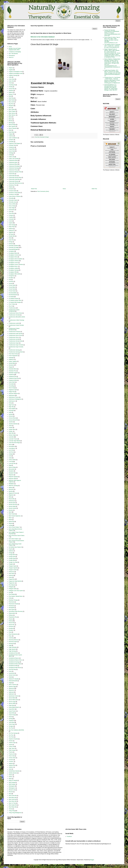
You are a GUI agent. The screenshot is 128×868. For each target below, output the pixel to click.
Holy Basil (11, 411)
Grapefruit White (13, 380)
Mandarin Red (12, 473)
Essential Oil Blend (13, 246)
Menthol (11, 491)
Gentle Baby (12, 363)
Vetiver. (11, 777)
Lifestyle (11, 454)
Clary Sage (12, 208)
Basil (10, 96)
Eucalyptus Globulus (14, 261)
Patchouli (11, 576)
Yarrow (11, 809)
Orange (11, 553)
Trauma (11, 752)
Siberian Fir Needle (14, 679)
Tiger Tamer (12, 748)
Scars (10, 671)
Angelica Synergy (13, 75)
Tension (11, 741)
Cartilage (11, 153)
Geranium (11, 365)
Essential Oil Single (44, 137)
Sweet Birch (12, 709)
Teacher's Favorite (13, 739)
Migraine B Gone (13, 493)
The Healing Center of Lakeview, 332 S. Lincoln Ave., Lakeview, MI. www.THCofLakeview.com (112, 46)
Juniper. (11, 431)
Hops (10, 412)
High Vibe (11, 407)
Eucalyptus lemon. (13, 266)
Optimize (11, 551)
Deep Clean (12, 227)
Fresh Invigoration (13, 356)
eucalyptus (11, 251)
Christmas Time (13, 185)
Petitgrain (11, 587)
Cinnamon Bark (13, 191)
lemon (10, 445)
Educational (12, 56)
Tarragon (11, 726)
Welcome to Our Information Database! (43, 37)
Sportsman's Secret (14, 696)
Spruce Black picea (14, 700)
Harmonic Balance (13, 393)
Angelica (11, 70)
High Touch (12, 405)
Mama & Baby (12, 467)
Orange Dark (12, 557)
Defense (11, 229)
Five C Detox (12, 304)
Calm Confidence (13, 138)
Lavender (11, 437)
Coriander (11, 219)
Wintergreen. (12, 788)
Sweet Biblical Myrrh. (14, 707)
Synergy (11, 719)
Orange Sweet (12, 558)
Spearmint (11, 688)
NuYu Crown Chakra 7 (14, 527)
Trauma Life (12, 754)
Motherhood (12, 501)
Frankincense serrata (14, 339)
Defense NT (12, 230)
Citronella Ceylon (13, 200)
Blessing (11, 123)
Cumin (10, 221)
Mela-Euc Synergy (13, 486)
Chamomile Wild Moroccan (15, 183)
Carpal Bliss (12, 149)
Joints (10, 426)
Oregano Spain (13, 566)
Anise (10, 77)
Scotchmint (12, 673)
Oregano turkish (13, 570)
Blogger (92, 860)
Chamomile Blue (13, 176)
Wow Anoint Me (13, 796)
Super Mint (12, 705)
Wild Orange (12, 782)
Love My (11, 462)
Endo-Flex (11, 240)
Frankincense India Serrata (15, 334)
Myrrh (10, 512)
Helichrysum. (12, 401)
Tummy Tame (12, 758)
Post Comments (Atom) (43, 191)
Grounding (11, 386)
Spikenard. (11, 694)
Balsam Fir (11, 94)
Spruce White (12, 703)
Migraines (11, 495)
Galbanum (11, 359)
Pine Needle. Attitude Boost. (16, 596)
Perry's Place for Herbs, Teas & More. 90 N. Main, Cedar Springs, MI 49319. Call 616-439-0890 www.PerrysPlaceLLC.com (112, 40)
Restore (11, 619)
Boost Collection (13, 128)
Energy (11, 242)
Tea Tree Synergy (13, 733)
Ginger (10, 367)
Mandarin (11, 471)
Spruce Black (12, 698)
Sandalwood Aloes (13, 653)
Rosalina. (11, 630)
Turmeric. (11, 762)
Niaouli (11, 523)
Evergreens (12, 276)
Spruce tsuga (12, 702)
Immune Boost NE (13, 420)
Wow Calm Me (12, 799)
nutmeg (11, 525)
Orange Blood (12, 555)
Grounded (11, 384)
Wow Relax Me (13, 807)
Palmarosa (11, 572)
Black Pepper (12, 111)
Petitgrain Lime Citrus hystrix (16, 591)
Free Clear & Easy (13, 354)
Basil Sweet (12, 100)
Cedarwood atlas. (13, 162)
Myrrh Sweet (12, 514)
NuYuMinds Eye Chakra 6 (15, 547)
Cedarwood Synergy (14, 168)
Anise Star (11, 81)
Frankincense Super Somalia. (16, 347)
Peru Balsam (12, 585)
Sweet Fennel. (12, 711)
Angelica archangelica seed (16, 73)
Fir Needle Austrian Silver (15, 300)
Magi (10, 465)
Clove (10, 212)
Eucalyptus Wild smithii (15, 274)
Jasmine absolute (13, 424)
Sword (10, 717)
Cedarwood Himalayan (14, 166)
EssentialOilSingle (13, 249)
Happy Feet (12, 392)
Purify (10, 598)
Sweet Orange (12, 715)
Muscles (11, 510)
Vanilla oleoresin (13, 773)
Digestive (11, 232)
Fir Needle (11, 297)
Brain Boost (12, 132)
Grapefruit (11, 375)
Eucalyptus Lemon (13, 263)
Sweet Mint (12, 713)
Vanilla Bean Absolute (14, 771)
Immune (11, 416)
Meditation (11, 484)
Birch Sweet (12, 109)
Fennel (11, 283)
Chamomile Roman (14, 181)
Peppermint (12, 579)
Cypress (11, 223)
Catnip (10, 155)
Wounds (11, 792)
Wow (10, 794)
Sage (10, 645)
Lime (10, 456)
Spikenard (11, 692)
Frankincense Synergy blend (16, 352)
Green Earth (12, 382)
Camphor (11, 140)
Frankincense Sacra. (14, 337)
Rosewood (11, 644)
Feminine (11, 281)
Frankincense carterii (14, 323)
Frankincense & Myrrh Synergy (16, 320)
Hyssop (11, 414)
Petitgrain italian (13, 589)
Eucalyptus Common (14, 255)
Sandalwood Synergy (14, 662)
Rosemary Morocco (14, 640)
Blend (10, 117)
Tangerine (11, 721)
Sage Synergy (12, 651)
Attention (11, 91)
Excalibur (11, 278)
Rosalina (11, 628)
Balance (11, 92)
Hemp (10, 403)
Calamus (11, 136)
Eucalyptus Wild (13, 272)
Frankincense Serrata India (15, 341)
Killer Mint (11, 433)
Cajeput (11, 134)
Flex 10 (11, 306)
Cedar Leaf (12, 157)
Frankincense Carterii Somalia (16, 325)
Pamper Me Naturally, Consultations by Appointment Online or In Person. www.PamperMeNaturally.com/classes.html (112, 33)
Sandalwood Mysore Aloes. (16, 660)
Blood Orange (12, 125)
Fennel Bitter (12, 287)
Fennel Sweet (12, 291)
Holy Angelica (12, 409)
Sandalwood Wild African (15, 668)
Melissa (11, 488)
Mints (10, 497)
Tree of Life (12, 756)
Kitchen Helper (12, 435)
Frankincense (12, 308)
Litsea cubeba (12, 460)
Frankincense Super (14, 343)
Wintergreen (12, 786)
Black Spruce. (12, 115)
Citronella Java (12, 202)
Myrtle (10, 520)
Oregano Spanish (13, 568)
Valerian (11, 763)
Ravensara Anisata (13, 604)
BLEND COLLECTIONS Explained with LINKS (15, 49)
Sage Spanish (12, 649)
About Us (11, 57)
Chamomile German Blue (15, 177)
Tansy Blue (12, 722)
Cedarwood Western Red (15, 172)
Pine (10, 592)
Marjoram (11, 475)
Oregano (11, 564)
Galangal (11, 358)
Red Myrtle (12, 608)
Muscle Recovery (13, 504)
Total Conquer (12, 750)
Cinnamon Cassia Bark (15, 193)
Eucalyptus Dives (13, 257)
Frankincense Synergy (14, 350)
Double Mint (12, 236)
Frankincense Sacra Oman (15, 313)
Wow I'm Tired (12, 803)
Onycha (11, 549)
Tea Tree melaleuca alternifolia (16, 730)
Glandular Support (13, 373)
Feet (10, 280)
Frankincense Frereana (15, 332)
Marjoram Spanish (13, 477)
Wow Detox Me (13, 801)
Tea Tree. (11, 735)
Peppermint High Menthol (15, 581)
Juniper (11, 428)
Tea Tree (11, 728)
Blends (11, 121)
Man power (12, 469)
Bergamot (11, 106)
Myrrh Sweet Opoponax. (15, 516)
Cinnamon (11, 189)
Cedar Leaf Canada (14, 159)
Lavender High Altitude (14, 441)
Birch (10, 108)
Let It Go (11, 450)
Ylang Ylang (12, 811)
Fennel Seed (12, 289)
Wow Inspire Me (13, 805)
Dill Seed (11, 234)
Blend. (10, 119)
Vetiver (11, 775)
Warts (10, 779)
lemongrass (12, 446)
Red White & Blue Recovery (16, 611)
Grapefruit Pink (13, 377)
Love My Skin (12, 463)
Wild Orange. (12, 784)
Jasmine (11, 422)
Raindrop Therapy (13, 600)
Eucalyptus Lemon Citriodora (16, 264)
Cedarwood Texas (13, 170)
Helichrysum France (14, 397)
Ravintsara (11, 606)
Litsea (10, 458)
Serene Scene (12, 675)
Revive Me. (12, 625)
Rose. (10, 636)
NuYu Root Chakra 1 (14, 539)
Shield (10, 677)
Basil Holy (11, 98)
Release (11, 615)
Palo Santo (12, 574)
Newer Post (34, 189)
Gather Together (13, 361)
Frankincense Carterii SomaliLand (14, 310)
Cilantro (11, 187)
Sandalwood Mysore (14, 658)
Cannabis (11, 142)
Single (10, 683)
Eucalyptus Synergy (14, 270)
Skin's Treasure (13, 685)
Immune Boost (12, 418)
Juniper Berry (12, 429)
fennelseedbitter (13, 293)
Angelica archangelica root (15, 72)
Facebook (69, 836)
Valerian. (11, 767)
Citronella (11, 198)
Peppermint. (12, 583)
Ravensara (12, 602)
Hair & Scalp (12, 388)
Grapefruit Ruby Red (14, 378)
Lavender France (13, 439)
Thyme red (11, 746)
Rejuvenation (12, 613)
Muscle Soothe (12, 508)
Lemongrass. (12, 448)
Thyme (11, 745)
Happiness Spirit (13, 390)
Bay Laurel (11, 102)
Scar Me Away (12, 669)
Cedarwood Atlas (13, 160)
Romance (11, 627)
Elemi (10, 238)
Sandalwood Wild (13, 666)
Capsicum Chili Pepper (14, 143)
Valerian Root (12, 765)
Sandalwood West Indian (15, 664)
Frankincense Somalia (14, 315)
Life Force (11, 452)
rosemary (11, 638)
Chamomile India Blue (14, 179)
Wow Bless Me (12, 798)
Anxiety (11, 87)
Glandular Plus (12, 371)
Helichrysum (12, 395)
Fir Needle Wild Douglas (15, 302)
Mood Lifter (12, 499)
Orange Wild (12, 560)
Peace (10, 577)
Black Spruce (12, 113)
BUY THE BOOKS (13, 54)
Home (64, 189)
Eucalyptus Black (13, 253)
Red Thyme (12, 610)
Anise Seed (12, 79)
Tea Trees (11, 737)
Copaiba (11, 217)
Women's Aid (12, 790)
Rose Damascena (13, 634)
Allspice (11, 68)
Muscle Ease (12, 503)
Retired (11, 621)
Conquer (11, 215)
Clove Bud (37, 137)
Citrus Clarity (12, 206)
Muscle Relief (12, 506)
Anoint (10, 83)
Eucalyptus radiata (13, 268)
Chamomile (12, 174)
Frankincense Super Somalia (16, 345)
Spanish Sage (12, 687)
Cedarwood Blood (13, 164)
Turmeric (11, 760)
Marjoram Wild (12, 479)
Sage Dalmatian (13, 647)
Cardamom (12, 147)
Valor (10, 769)
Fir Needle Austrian (14, 299)
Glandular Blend (13, 369)
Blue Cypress (12, 126)
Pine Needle (12, 594)
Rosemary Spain (13, 642)
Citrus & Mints (12, 204)
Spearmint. (12, 690)
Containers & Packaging (15, 52)
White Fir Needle (13, 780)
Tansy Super (12, 724)
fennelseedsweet (13, 295)
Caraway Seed (12, 145)
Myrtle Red (12, 522)
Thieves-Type (12, 743)
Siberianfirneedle (13, 681)
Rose (10, 632)
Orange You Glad (13, 562)
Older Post (94, 189)
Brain (10, 130)
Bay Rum (11, 104)
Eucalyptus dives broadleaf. (16, 259)
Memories (11, 489)
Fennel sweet (12, 285)
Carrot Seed (12, 151)
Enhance (11, 244)
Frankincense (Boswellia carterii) (17, 317)
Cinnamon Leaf (13, 194)
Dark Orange (12, 225)
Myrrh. (10, 518)
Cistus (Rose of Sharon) (15, 196)
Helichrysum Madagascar (15, 399)
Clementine (12, 210)
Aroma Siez (12, 89)
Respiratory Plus (13, 617)
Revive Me (11, 623)
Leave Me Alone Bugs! (14, 443)
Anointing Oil (12, 85)
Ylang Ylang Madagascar (15, 813)
